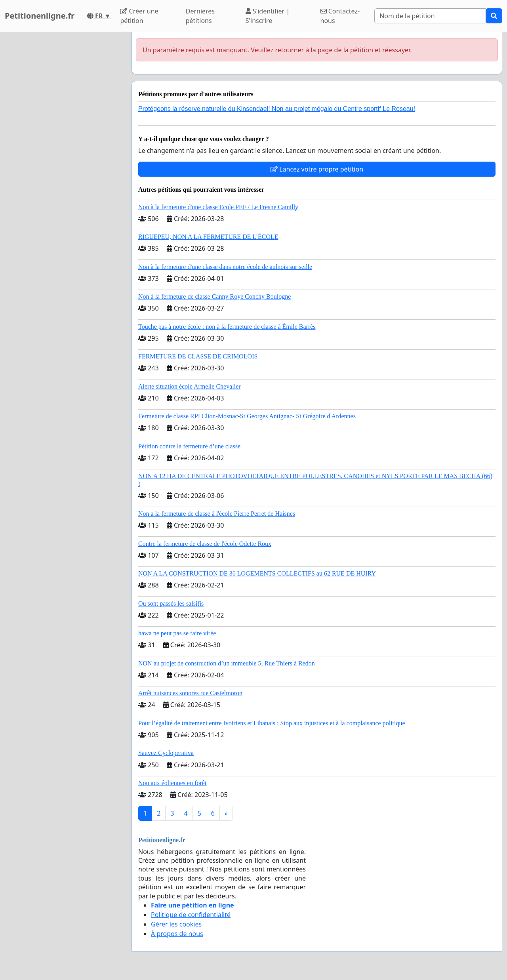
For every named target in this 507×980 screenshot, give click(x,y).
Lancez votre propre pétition (317, 169)
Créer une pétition (139, 16)
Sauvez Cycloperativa (166, 753)
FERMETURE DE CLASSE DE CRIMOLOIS (198, 356)
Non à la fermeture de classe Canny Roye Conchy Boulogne (214, 296)
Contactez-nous (340, 16)
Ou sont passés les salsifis (171, 603)
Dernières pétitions (200, 16)
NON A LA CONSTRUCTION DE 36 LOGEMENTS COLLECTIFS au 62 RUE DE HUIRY (257, 573)
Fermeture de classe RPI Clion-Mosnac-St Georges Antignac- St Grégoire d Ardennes (247, 416)
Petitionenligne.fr (40, 16)
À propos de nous (177, 934)
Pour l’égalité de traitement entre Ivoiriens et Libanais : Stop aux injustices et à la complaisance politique (272, 723)
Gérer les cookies (176, 924)
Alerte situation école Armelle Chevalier (190, 386)
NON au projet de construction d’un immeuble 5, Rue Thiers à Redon (227, 663)
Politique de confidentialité (191, 915)
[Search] (430, 16)
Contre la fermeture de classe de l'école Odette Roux (205, 544)
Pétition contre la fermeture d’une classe (189, 446)
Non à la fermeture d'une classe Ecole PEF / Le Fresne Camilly (218, 207)
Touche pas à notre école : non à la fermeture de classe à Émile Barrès (227, 327)
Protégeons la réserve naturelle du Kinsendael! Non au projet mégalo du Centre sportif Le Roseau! (277, 109)
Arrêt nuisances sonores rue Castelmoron (190, 693)
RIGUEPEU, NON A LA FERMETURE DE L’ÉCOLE (208, 237)
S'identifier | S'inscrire (268, 16)
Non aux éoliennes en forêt (172, 783)
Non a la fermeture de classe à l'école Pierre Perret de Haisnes (217, 514)
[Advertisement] (63, 151)
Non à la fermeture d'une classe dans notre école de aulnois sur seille (225, 267)
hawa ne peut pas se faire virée (177, 633)
